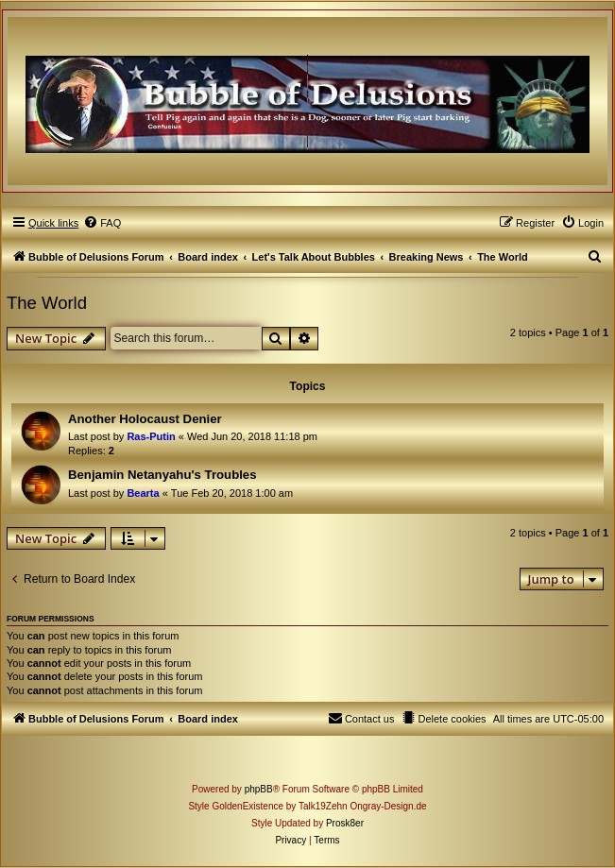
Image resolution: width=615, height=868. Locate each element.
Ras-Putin (151, 436)
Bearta (143, 493)
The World (47, 303)
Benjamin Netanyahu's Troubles (162, 475)
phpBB (259, 789)
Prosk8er (345, 823)
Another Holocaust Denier (145, 419)
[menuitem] (102, 223)
